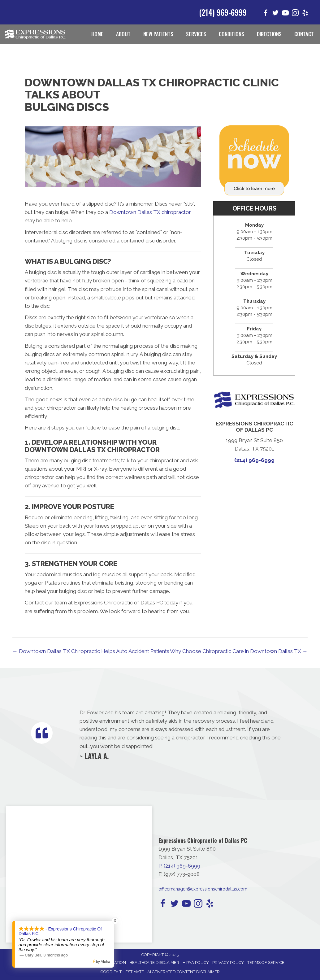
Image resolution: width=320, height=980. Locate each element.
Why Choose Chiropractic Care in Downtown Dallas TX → (239, 651)
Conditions (231, 34)
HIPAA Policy (196, 963)
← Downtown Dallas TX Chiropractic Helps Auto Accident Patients (91, 651)
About (123, 34)
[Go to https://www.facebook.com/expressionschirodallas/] (266, 14)
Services (196, 34)
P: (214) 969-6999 (179, 866)
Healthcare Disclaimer (154, 963)
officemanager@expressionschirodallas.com (203, 889)
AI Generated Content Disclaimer (184, 972)
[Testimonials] (181, 734)
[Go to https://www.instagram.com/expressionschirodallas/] (295, 14)
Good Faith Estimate (122, 972)
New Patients (158, 34)
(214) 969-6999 (223, 12)
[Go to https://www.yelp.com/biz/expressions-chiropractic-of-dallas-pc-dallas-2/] (305, 14)
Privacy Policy (228, 963)
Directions (269, 34)
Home (97, 34)
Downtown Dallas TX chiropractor (150, 212)
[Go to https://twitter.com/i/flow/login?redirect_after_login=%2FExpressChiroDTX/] (275, 14)
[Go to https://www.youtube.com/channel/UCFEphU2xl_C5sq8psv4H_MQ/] (285, 14)
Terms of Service (266, 963)
